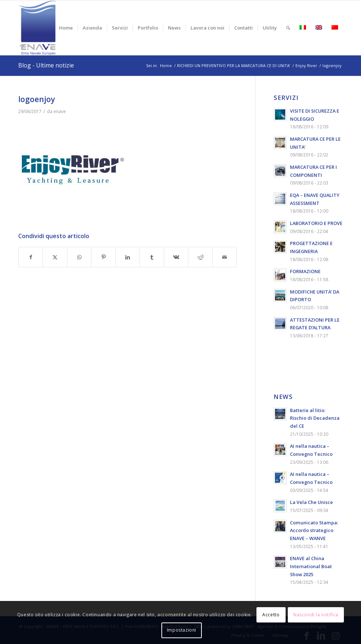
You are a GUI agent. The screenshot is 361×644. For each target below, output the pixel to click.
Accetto (271, 615)
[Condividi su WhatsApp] (79, 257)
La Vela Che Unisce (311, 502)
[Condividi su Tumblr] (152, 257)
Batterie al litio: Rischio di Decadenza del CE (315, 418)
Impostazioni (182, 630)
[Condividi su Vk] (176, 257)
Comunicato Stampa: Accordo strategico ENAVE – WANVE (314, 530)
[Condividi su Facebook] (31, 257)
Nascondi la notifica (316, 615)
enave (60, 111)
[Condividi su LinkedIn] (128, 257)
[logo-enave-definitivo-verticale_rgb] (37, 28)
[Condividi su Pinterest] (103, 257)
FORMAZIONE (305, 271)
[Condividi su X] (55, 257)
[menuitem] (66, 28)
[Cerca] (288, 28)
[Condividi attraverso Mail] (225, 257)
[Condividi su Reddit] (200, 257)
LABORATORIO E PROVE (316, 223)
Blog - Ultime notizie (46, 65)
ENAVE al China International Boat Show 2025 (311, 566)
